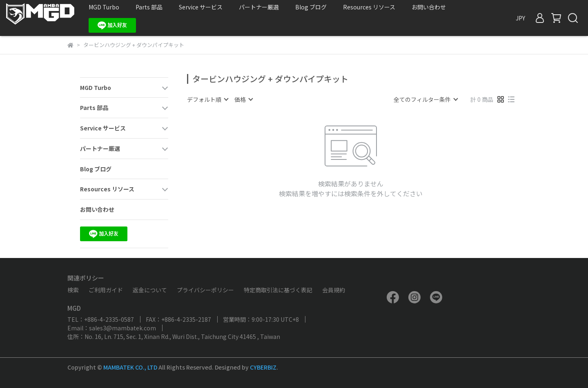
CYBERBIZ (263, 367)
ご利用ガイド (106, 290)
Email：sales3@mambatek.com (112, 328)
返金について (150, 290)
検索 (73, 290)
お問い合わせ (429, 7)
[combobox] (207, 99)
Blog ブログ (311, 7)
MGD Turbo (104, 7)
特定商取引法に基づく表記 (278, 290)
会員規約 (334, 290)
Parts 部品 (149, 7)
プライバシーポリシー (205, 290)
